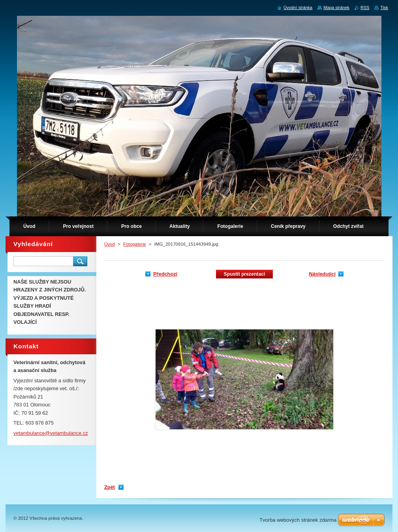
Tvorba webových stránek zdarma (298, 520)
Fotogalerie (135, 244)
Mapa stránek (336, 8)
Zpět (110, 487)
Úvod (110, 244)
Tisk (384, 8)
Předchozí (165, 274)
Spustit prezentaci (245, 274)
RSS (365, 8)
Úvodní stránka (298, 8)
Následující (322, 274)
